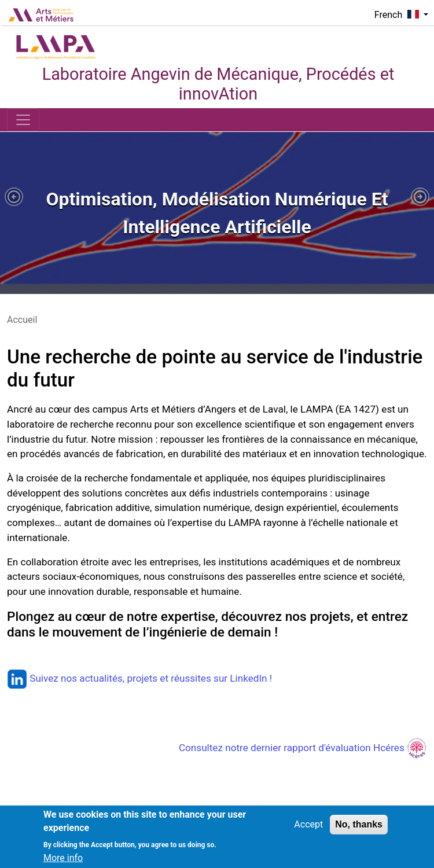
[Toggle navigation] (23, 120)
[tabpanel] (217, 213)
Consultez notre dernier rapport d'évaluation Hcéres (303, 748)
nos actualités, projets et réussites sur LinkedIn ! (166, 678)
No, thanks (359, 830)
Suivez (34, 678)
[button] (14, 197)
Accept (308, 830)
